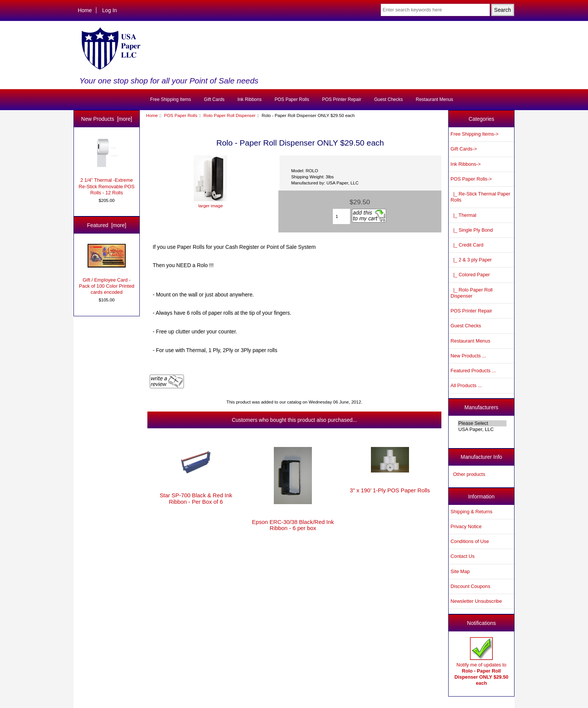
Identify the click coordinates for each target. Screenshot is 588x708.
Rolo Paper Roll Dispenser (229, 115)
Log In (109, 10)
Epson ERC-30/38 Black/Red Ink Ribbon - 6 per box (293, 525)
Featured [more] (107, 225)
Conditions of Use (470, 541)
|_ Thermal (463, 215)
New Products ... (468, 356)
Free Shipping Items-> (475, 134)
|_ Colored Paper (470, 275)
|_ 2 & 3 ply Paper (471, 260)
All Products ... (466, 385)
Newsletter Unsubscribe (476, 601)
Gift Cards (214, 99)
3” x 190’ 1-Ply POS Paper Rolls (390, 490)
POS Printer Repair (342, 99)
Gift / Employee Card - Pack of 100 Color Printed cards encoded (106, 269)
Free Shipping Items (170, 99)
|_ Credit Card (467, 245)
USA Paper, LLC (482, 429)
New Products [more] (107, 119)
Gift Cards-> (464, 149)
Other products (469, 474)
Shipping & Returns (471, 512)
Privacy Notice (466, 526)
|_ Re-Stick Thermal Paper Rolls (480, 197)
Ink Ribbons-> (466, 164)
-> (471, 179)
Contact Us (463, 556)
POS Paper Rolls (181, 115)
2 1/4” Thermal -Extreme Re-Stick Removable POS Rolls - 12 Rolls (107, 167)
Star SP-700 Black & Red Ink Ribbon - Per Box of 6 (196, 498)
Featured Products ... (473, 371)
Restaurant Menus (435, 99)
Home (85, 10)
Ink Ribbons (250, 99)
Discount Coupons (470, 586)
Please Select (482, 423)
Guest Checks (388, 99)
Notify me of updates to (481, 662)
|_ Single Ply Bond (472, 230)
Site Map (460, 571)
